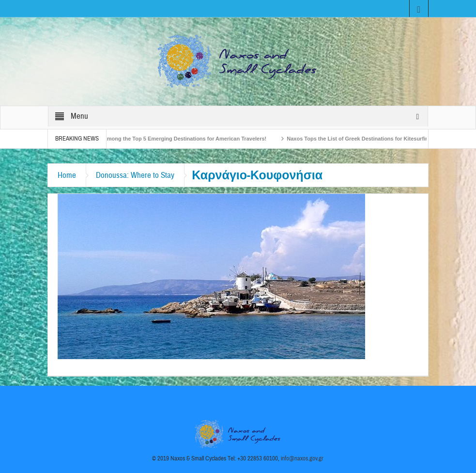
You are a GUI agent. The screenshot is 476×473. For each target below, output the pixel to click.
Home (67, 175)
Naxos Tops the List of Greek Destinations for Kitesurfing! (362, 139)
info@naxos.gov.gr (302, 458)
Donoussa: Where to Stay (135, 175)
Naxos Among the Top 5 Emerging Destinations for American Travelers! (178, 139)
